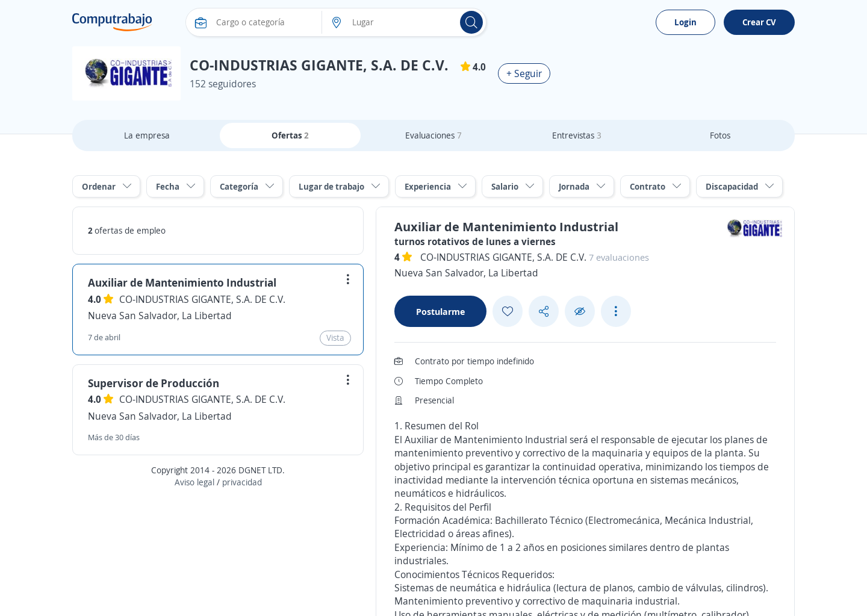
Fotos (720, 135)
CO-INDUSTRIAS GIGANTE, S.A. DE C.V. (202, 299)
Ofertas (290, 135)
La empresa (147, 135)
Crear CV (759, 22)
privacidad (242, 482)
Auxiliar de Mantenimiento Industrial (182, 282)
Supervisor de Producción (154, 383)
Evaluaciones (433, 135)
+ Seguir (524, 73)
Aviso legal (194, 482)
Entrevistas (577, 135)
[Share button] (544, 312)
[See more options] (616, 311)
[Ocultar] (580, 312)
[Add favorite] (508, 311)
